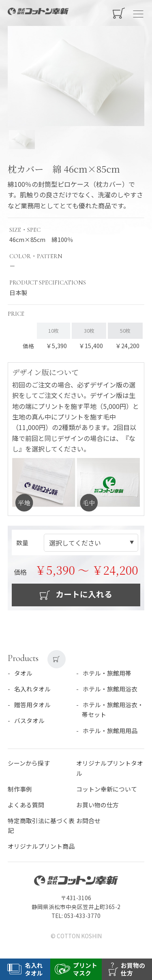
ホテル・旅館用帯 (107, 673)
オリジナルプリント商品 (41, 846)
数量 (22, 542)
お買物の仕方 (133, 969)
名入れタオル (32, 689)
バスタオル (29, 720)
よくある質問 (26, 805)
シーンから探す (29, 763)
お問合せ (88, 821)
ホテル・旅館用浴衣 (110, 689)
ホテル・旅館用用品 (110, 731)
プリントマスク (85, 969)
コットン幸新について (107, 789)
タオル (23, 673)
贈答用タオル (32, 705)
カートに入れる (83, 594)
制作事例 (20, 789)
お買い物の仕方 (97, 805)
